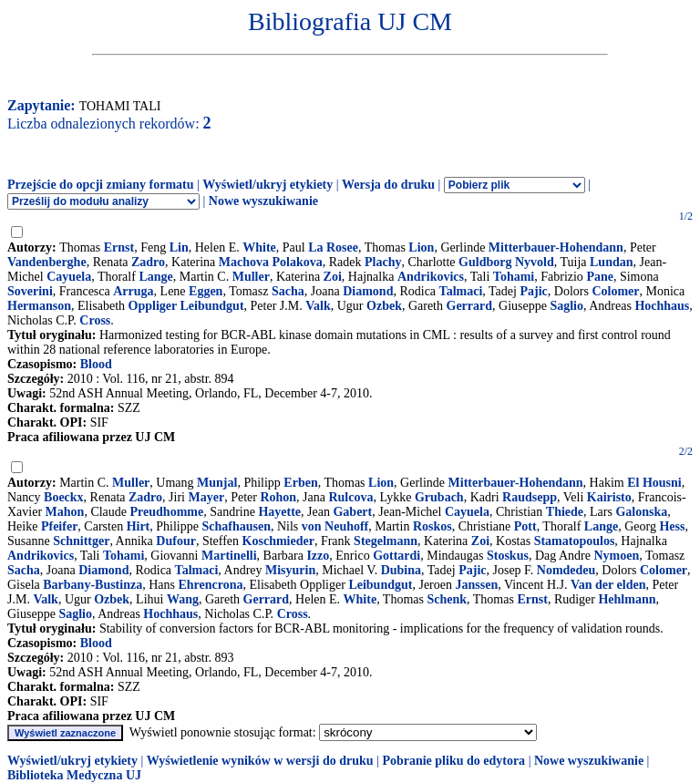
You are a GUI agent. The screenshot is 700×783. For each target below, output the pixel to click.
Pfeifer (59, 526)
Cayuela (69, 277)
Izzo (318, 556)
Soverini (30, 291)
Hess (672, 526)
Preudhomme (167, 512)
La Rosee (333, 247)
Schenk (447, 599)
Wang (183, 599)
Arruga (133, 291)
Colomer (615, 291)
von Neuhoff (335, 526)
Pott (525, 526)
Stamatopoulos (575, 541)
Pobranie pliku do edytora (453, 761)
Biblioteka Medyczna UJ (74, 775)
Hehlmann (627, 599)
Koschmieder (278, 541)
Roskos (432, 526)
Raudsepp (530, 497)
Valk (318, 306)
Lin (179, 247)
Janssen (476, 585)
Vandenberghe (47, 262)
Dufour (176, 541)
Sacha (288, 291)
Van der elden (608, 585)
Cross (95, 320)
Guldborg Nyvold (506, 262)
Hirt (139, 526)
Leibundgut (380, 585)
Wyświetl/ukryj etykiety (268, 185)
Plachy (383, 262)
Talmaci (461, 291)
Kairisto (609, 497)
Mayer (206, 497)
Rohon (278, 497)
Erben (300, 483)
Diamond (368, 291)
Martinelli (229, 556)
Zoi (333, 277)
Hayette (279, 512)
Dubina (401, 570)
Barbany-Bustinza (93, 585)
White (259, 247)
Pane (600, 277)
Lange (155, 277)
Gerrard (470, 306)
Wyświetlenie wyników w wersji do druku (260, 761)
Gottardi (396, 556)
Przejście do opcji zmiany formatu (101, 185)
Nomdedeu (566, 570)
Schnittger (81, 541)
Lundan (611, 262)
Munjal (217, 483)
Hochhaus (662, 306)
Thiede (565, 512)
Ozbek (384, 306)
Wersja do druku (388, 185)
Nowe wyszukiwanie (263, 201)
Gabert (352, 512)
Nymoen (616, 556)
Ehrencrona (210, 585)
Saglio (566, 306)
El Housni (654, 483)
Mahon (65, 512)
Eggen (206, 291)
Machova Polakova (271, 262)
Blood (96, 364)
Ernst (119, 247)
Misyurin (290, 570)
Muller (251, 277)
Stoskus (508, 556)
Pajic (533, 291)
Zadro (148, 262)
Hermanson (39, 306)
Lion (421, 247)
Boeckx (64, 497)
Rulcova (350, 497)
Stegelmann (386, 541)
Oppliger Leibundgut (186, 306)
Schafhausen (236, 526)
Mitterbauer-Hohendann (556, 247)
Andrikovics (431, 277)
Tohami (514, 277)
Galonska (641, 512)
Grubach (439, 497)
